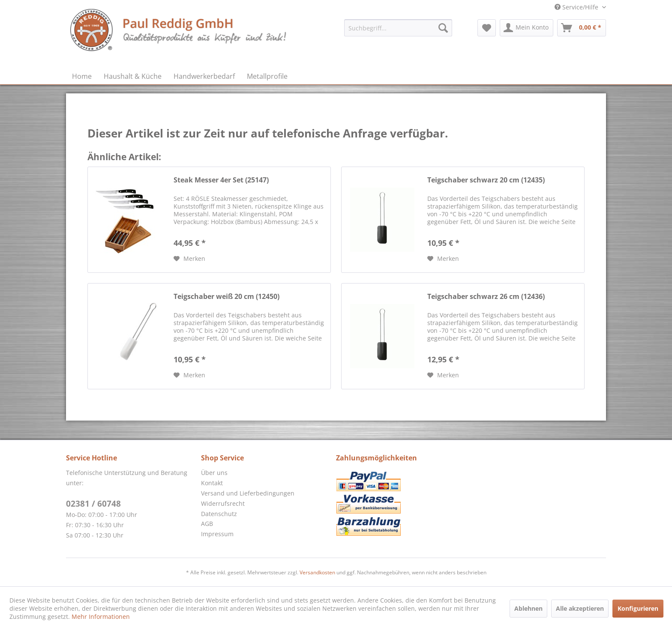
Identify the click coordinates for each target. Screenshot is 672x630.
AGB (207, 524)
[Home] (82, 76)
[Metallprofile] (267, 76)
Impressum (217, 534)
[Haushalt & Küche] (133, 76)
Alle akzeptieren (580, 608)
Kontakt (212, 483)
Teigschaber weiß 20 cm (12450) (226, 297)
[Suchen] (443, 28)
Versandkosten (317, 572)
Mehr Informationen (101, 617)
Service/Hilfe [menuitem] (577, 7)
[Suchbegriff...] (398, 28)
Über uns (214, 473)
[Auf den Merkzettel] (189, 259)
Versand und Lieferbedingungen (248, 493)
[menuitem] (398, 28)
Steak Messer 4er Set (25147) (221, 180)
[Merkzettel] (487, 28)
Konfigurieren (638, 608)
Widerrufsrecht (223, 503)
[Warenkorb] (582, 28)
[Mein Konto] (526, 28)
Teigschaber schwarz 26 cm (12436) (486, 297)
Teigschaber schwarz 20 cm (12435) (486, 180)
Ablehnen (528, 608)
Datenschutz (219, 514)
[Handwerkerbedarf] (204, 76)
